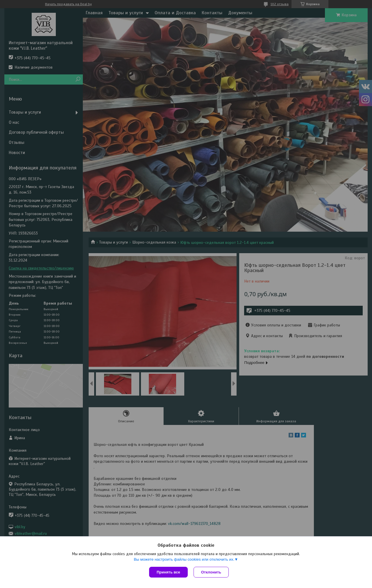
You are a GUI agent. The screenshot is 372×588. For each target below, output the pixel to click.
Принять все (168, 572)
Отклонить (211, 572)
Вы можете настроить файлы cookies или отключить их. (184, 559)
